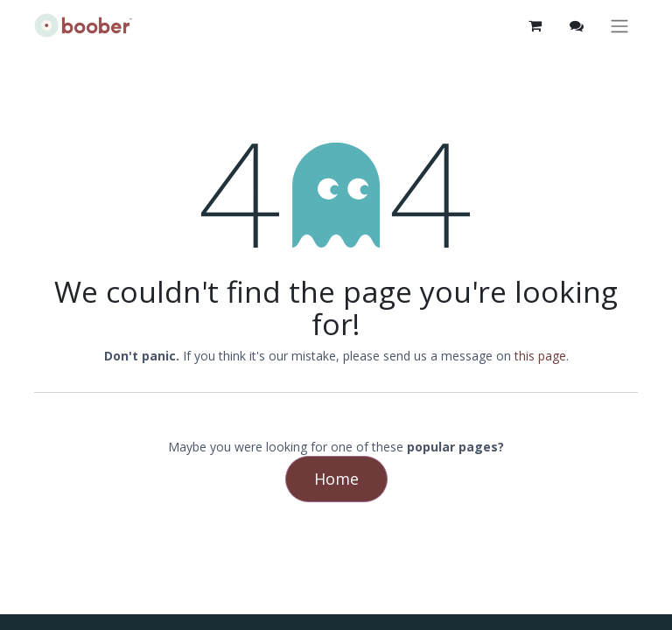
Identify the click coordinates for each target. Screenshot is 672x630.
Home (336, 479)
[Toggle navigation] (619, 26)
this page (540, 356)
